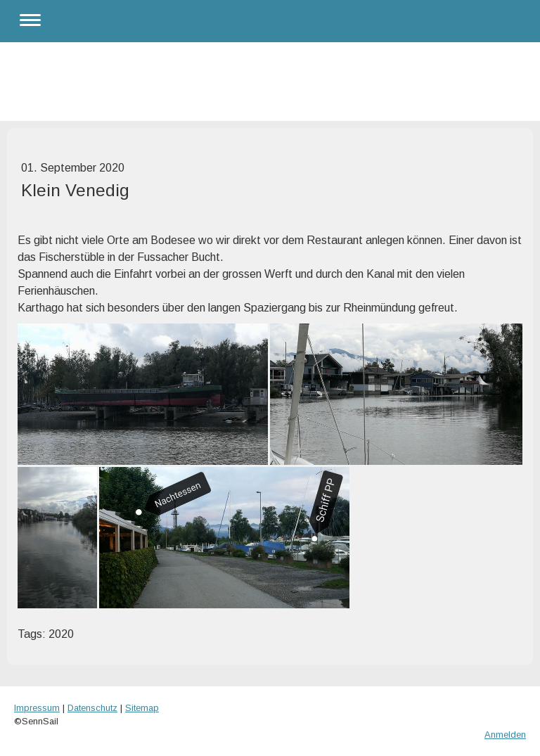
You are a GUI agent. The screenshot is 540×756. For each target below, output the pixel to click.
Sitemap (142, 708)
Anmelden (505, 735)
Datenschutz (92, 708)
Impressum (37, 708)
